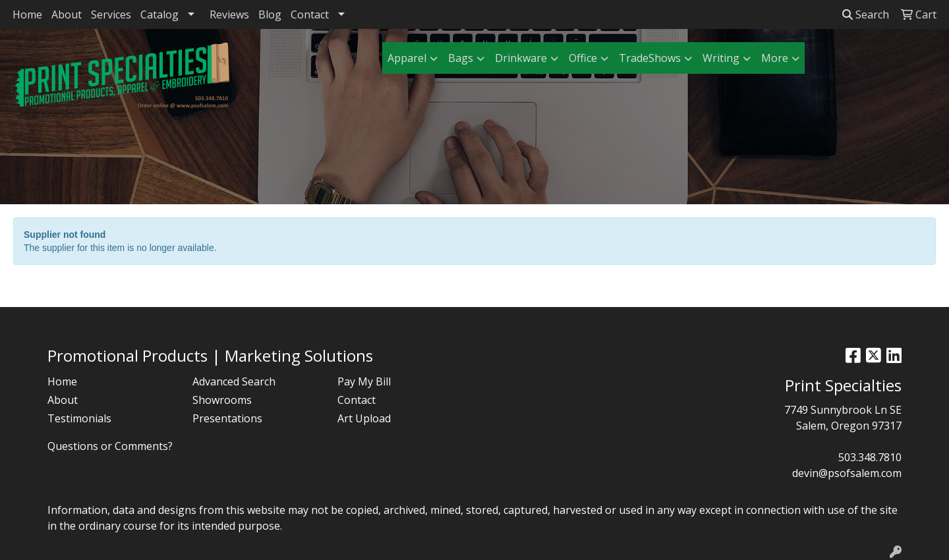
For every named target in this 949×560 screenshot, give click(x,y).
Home (27, 14)
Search (866, 14)
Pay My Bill (364, 381)
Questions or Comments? (110, 446)
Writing (721, 58)
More (775, 58)
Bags (461, 58)
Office (583, 58)
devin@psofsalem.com (847, 473)
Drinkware (521, 58)
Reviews (229, 14)
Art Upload (364, 418)
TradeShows (650, 58)
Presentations (227, 418)
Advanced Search (234, 381)
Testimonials (79, 418)
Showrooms (222, 400)
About (67, 14)
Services (111, 14)
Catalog (159, 14)
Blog (270, 14)
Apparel (407, 58)
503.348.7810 (870, 457)
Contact (310, 14)
